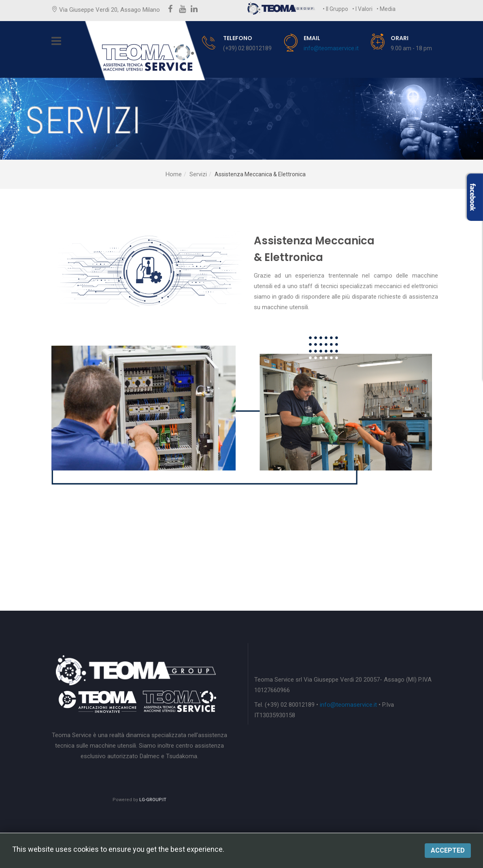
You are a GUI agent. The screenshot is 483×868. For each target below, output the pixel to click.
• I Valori (362, 9)
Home (174, 174)
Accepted (448, 850)
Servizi (198, 174)
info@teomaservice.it (331, 48)
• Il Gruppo (335, 9)
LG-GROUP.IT (153, 800)
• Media (386, 9)
